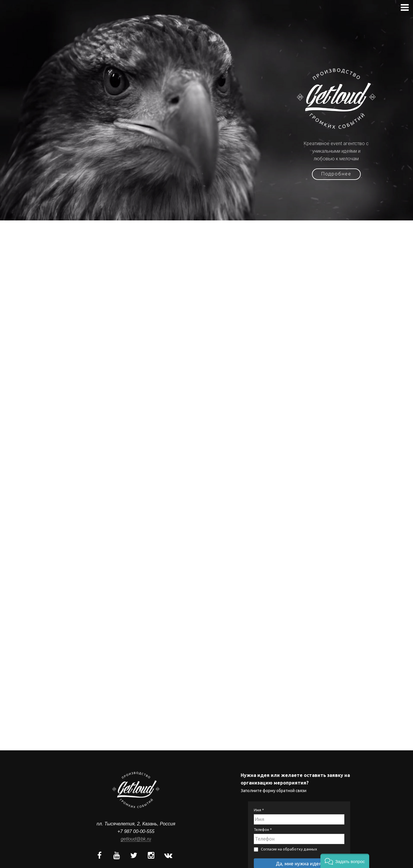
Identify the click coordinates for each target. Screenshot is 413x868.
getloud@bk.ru (136, 832)
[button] (345, 861)
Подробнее (336, 176)
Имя (259, 803)
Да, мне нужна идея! (299, 857)
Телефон (263, 823)
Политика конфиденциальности (299, 866)
